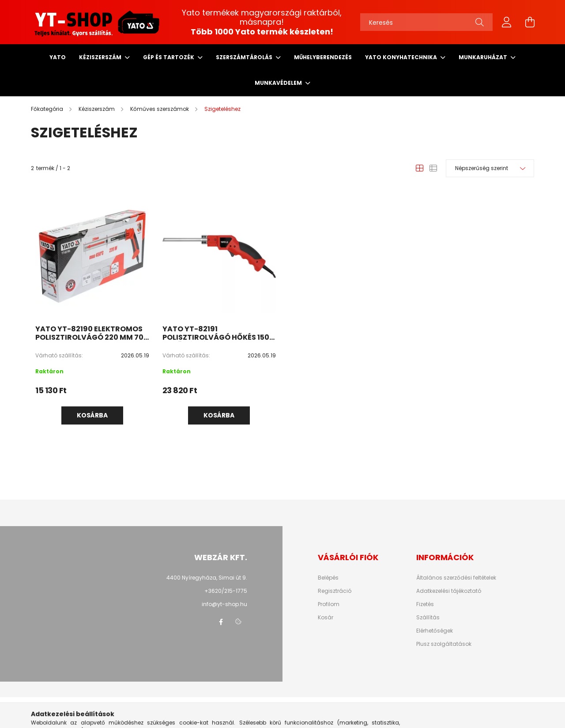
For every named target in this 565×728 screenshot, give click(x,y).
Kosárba (92, 415)
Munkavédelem (279, 83)
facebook (221, 622)
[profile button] (507, 22)
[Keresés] (426, 22)
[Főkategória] (48, 109)
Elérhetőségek (435, 631)
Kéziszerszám (101, 57)
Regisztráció (335, 591)
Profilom (329, 604)
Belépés (328, 578)
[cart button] (530, 22)
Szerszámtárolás (245, 57)
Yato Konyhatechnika (402, 57)
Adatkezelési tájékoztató (449, 591)
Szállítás (428, 618)
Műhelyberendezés (323, 57)
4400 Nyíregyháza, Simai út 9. (207, 578)
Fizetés (425, 604)
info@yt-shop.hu (224, 604)
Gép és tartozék (169, 57)
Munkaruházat (484, 57)
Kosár (326, 618)
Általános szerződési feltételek (456, 578)
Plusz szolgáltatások (444, 644)
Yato (58, 57)
